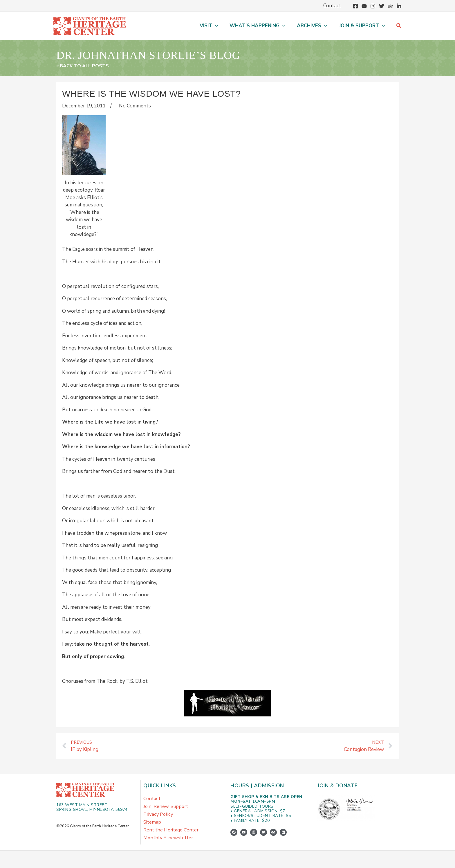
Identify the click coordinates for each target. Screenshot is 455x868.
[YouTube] (364, 6)
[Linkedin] (399, 6)
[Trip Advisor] (390, 6)
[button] (215, 26)
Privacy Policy (159, 817)
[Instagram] (373, 6)
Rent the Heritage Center (172, 834)
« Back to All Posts (84, 66)
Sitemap (152, 825)
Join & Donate (338, 786)
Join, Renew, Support (167, 808)
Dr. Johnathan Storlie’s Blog (170, 54)
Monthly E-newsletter (169, 843)
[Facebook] (355, 6)
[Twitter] (382, 6)
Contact (152, 799)
